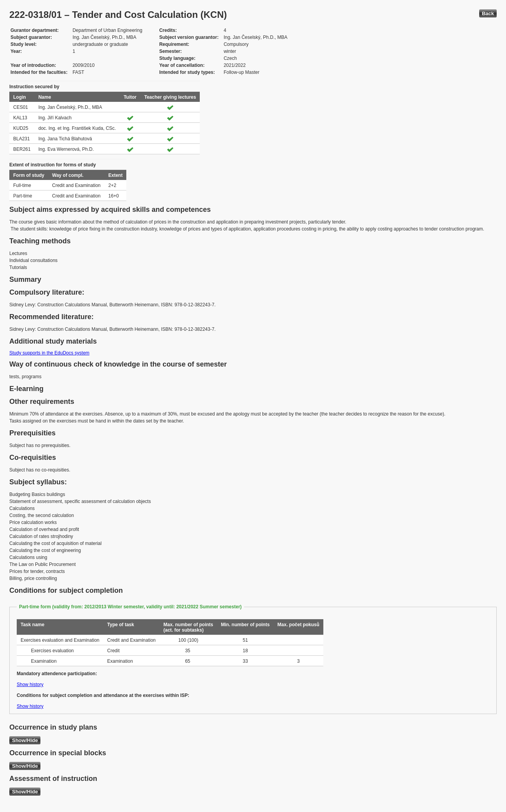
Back (488, 13)
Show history (30, 685)
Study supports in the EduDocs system (49, 353)
